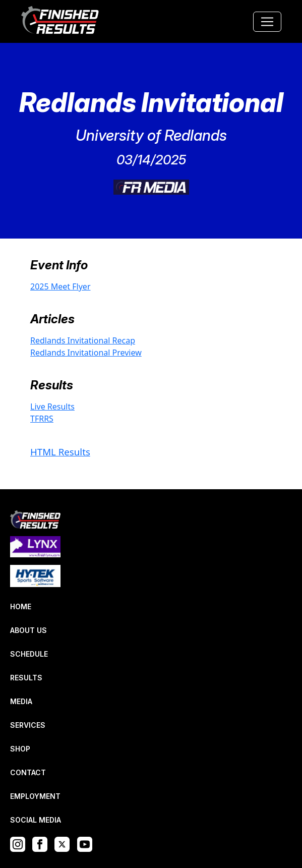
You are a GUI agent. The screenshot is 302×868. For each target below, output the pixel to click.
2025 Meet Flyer (61, 286)
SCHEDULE (29, 654)
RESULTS (26, 678)
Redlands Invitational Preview (86, 353)
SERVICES (28, 725)
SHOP (20, 749)
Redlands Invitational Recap (83, 340)
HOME (21, 606)
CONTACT (28, 772)
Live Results (52, 407)
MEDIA (21, 701)
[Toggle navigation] (267, 22)
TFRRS (42, 419)
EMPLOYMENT (35, 796)
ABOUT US (28, 630)
